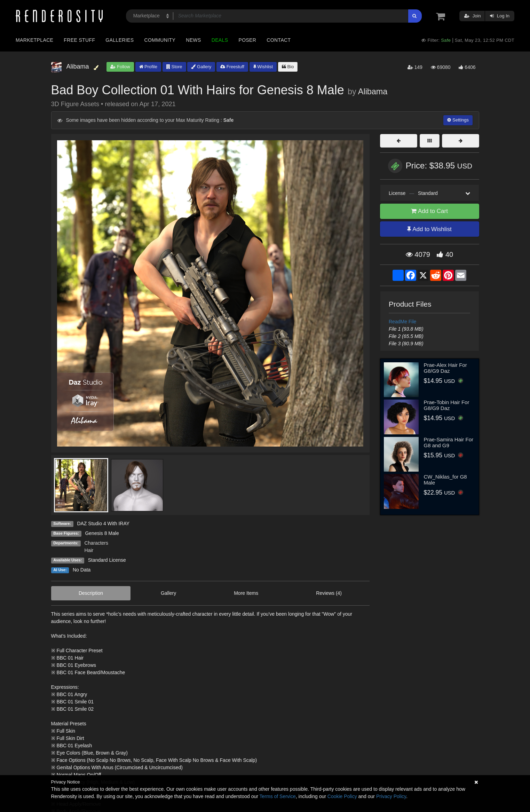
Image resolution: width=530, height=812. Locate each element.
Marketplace (34, 40)
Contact (279, 40)
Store (174, 67)
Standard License (107, 560)
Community (160, 40)
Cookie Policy (342, 796)
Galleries (120, 40)
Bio (288, 67)
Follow (120, 67)
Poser (247, 40)
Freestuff (232, 67)
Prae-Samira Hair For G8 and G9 (449, 442)
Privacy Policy (391, 796)
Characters (96, 543)
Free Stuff (79, 40)
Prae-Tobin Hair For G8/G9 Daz (447, 405)
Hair (89, 550)
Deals (220, 40)
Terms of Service (278, 796)
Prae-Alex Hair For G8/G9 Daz (445, 368)
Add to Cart (429, 211)
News (193, 40)
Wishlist (263, 67)
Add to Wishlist (429, 229)
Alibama (373, 92)
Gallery (201, 67)
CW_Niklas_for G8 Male (445, 480)
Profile (148, 67)
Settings (458, 120)
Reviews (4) (329, 593)
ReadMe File (402, 322)
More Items (246, 593)
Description (91, 593)
